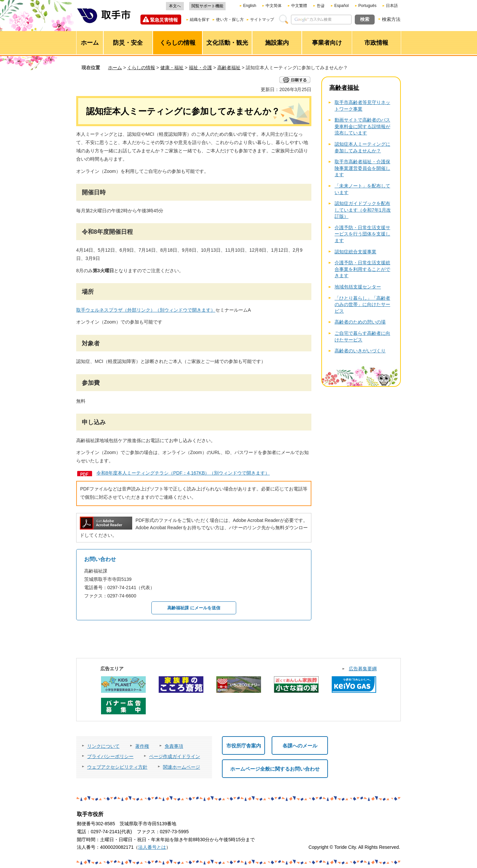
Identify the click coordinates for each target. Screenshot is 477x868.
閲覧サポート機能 (207, 6)
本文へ (175, 6)
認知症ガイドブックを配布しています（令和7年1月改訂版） (363, 210)
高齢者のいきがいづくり (360, 351)
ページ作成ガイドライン (175, 756)
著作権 (142, 746)
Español (341, 6)
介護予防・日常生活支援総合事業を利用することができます (362, 269)
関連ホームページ (182, 767)
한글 (321, 6)
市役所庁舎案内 (244, 746)
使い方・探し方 (230, 20)
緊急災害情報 (164, 20)
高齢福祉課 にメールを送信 (194, 608)
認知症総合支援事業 (355, 252)
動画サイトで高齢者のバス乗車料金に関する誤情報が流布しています (362, 126)
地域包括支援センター (358, 287)
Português (368, 6)
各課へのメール (300, 746)
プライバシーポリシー (110, 756)
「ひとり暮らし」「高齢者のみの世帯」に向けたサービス (362, 305)
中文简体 (274, 6)
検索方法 (391, 19)
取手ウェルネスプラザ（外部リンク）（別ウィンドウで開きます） (146, 310)
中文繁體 (299, 6)
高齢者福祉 (229, 68)
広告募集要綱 (363, 669)
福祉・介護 (200, 68)
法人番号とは (152, 847)
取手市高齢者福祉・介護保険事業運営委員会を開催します (362, 168)
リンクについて (103, 746)
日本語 (392, 6)
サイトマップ (262, 20)
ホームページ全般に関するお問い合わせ (275, 769)
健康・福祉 (172, 68)
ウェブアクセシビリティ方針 (117, 767)
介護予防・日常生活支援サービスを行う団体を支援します (362, 234)
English (250, 6)
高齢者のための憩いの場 (360, 322)
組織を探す (200, 20)
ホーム (115, 68)
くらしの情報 (141, 68)
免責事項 (174, 746)
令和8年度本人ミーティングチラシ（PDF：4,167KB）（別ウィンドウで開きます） (183, 473)
